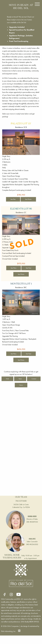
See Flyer (29, 268)
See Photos (28, 199)
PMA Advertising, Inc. (8, 631)
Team (20, 379)
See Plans (14, 268)
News (21, 385)
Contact (34, 379)
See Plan (13, 199)
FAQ (7, 379)
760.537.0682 (21, 501)
